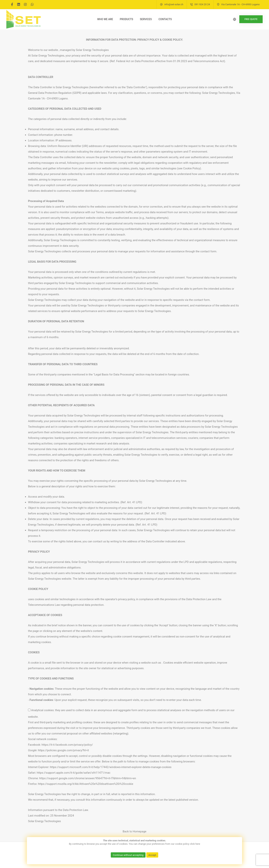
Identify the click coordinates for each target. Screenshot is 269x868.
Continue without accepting (128, 855)
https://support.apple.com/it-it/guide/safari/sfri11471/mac (74, 773)
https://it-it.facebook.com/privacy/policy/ (67, 745)
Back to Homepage (134, 831)
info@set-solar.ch (174, 4)
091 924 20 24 (202, 4)
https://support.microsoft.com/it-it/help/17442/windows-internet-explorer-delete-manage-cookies (111, 767)
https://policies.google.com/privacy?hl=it (63, 750)
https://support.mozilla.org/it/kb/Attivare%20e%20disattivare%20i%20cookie (86, 784)
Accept (153, 855)
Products (126, 19)
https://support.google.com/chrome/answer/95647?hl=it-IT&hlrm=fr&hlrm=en (88, 778)
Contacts (165, 19)
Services (146, 19)
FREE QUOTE (248, 19)
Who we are (105, 19)
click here (195, 844)
